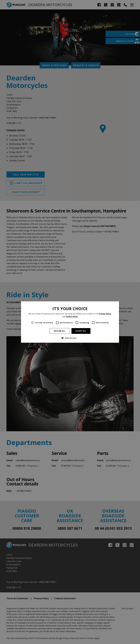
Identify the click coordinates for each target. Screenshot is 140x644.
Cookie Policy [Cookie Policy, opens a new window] (72, 316)
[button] (70, 338)
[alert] (70, 322)
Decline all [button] (60, 331)
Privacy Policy (105, 314)
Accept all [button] (81, 331)
